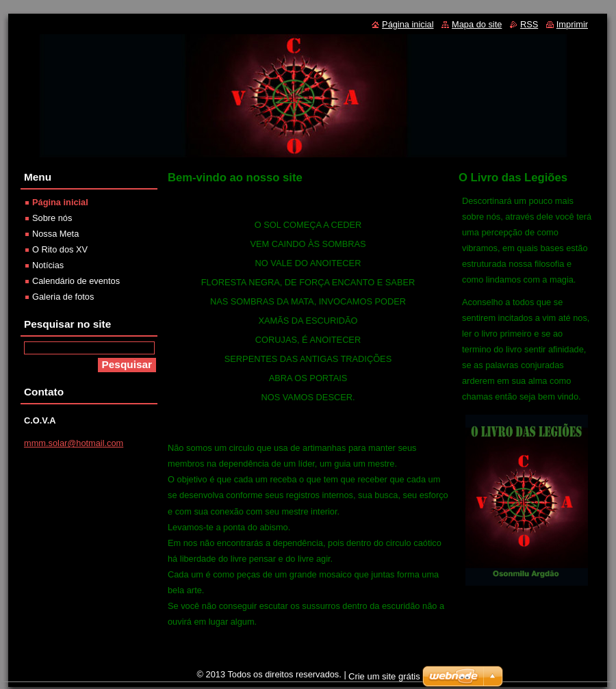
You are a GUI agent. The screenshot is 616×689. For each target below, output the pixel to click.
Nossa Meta (55, 234)
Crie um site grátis (384, 676)
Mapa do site (477, 24)
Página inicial (60, 202)
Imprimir (572, 24)
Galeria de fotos (63, 297)
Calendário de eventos (76, 281)
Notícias (48, 265)
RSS (529, 24)
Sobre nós (52, 218)
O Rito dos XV (60, 249)
